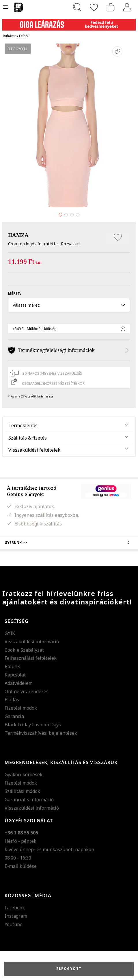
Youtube (14, 924)
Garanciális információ (29, 800)
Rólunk (12, 666)
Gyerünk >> (69, 542)
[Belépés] (127, 7)
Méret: (15, 294)
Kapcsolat (15, 675)
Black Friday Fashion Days (33, 725)
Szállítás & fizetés (28, 438)
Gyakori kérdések (24, 774)
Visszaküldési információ (32, 642)
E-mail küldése (21, 866)
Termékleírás (23, 425)
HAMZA (18, 235)
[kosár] (111, 7)
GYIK (10, 633)
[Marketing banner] (69, 22)
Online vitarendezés (27, 691)
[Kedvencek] (94, 7)
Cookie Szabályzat (24, 650)
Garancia (14, 716)
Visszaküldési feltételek (34, 450)
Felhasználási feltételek (31, 658)
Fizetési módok (21, 708)
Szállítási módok (22, 791)
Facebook (15, 908)
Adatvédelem (19, 683)
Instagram (16, 916)
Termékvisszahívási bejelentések (41, 733)
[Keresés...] (77, 7)
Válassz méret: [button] (69, 305)
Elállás (12, 700)
